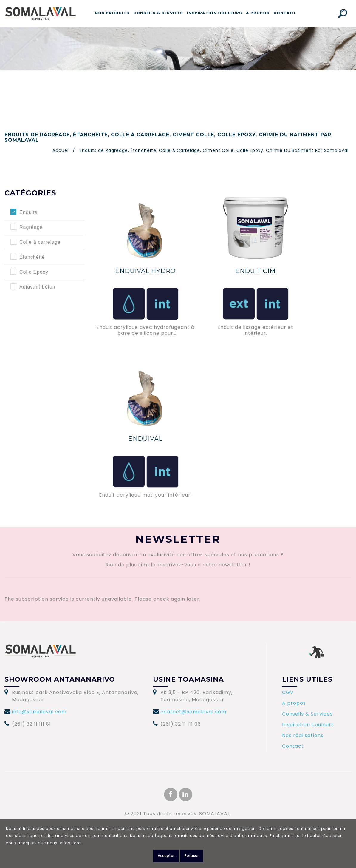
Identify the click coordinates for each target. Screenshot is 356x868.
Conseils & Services (158, 13)
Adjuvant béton (37, 287)
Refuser (192, 856)
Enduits (28, 212)
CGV (288, 692)
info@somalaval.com (39, 712)
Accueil (61, 150)
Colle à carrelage (40, 242)
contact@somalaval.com (193, 712)
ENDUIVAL (145, 439)
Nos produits (112, 13)
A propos (258, 13)
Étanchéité (32, 257)
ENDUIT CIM (255, 271)
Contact (285, 13)
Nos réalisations (303, 735)
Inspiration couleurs (215, 13)
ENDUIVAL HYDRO (145, 271)
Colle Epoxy (34, 272)
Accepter (166, 856)
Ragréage (31, 227)
